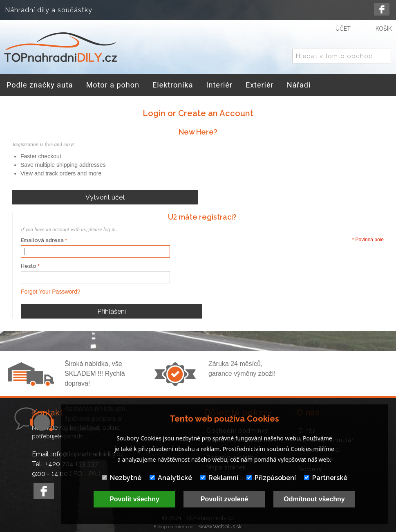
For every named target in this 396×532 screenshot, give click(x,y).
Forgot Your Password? (51, 292)
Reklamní (219, 478)
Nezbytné (122, 478)
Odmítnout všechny (314, 499)
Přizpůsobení (271, 478)
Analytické (171, 478)
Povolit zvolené (224, 499)
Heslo (29, 266)
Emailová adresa (42, 240)
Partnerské (326, 478)
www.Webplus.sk (220, 526)
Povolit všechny (134, 499)
